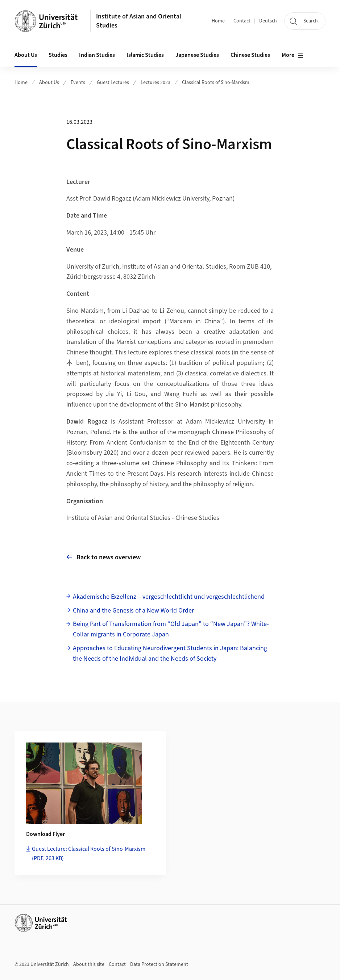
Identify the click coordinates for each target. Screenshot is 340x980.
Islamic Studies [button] (145, 55)
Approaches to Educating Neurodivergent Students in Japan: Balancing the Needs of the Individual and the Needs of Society (170, 653)
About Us (49, 83)
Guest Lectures (113, 83)
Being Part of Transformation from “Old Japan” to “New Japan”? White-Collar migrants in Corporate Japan (171, 629)
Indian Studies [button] (97, 55)
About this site (89, 964)
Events (78, 83)
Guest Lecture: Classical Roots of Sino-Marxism (89, 854)
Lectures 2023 (156, 83)
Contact (242, 21)
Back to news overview (103, 557)
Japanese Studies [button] (197, 55)
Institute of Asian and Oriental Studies (139, 21)
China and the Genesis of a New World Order (133, 611)
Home (218, 21)
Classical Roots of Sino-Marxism (216, 83)
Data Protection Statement (159, 964)
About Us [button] (26, 55)
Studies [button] (58, 55)
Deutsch (268, 21)
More (293, 55)
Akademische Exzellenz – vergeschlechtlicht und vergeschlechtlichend (169, 597)
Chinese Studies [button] (250, 55)
